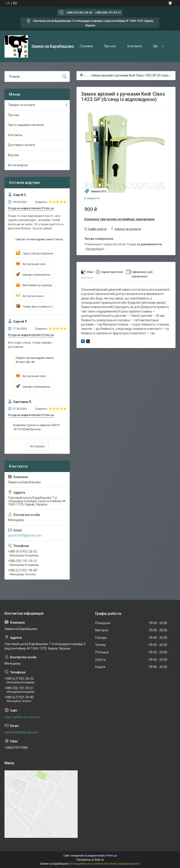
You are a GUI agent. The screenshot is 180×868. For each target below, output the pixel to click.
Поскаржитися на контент (87, 864)
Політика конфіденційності (123, 864)
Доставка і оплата (21, 145)
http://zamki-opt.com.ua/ (22, 717)
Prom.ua (112, 856)
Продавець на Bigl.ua (90, 860)
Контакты (15, 135)
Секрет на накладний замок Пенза (39, 239)
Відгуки (13, 155)
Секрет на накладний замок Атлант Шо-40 (35, 360)
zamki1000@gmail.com (25, 535)
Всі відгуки (37, 446)
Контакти (135, 46)
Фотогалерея (18, 165)
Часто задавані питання (26, 125)
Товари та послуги (21, 105)
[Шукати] (64, 76)
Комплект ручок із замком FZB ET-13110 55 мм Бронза (37, 427)
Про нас (110, 46)
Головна (86, 46)
